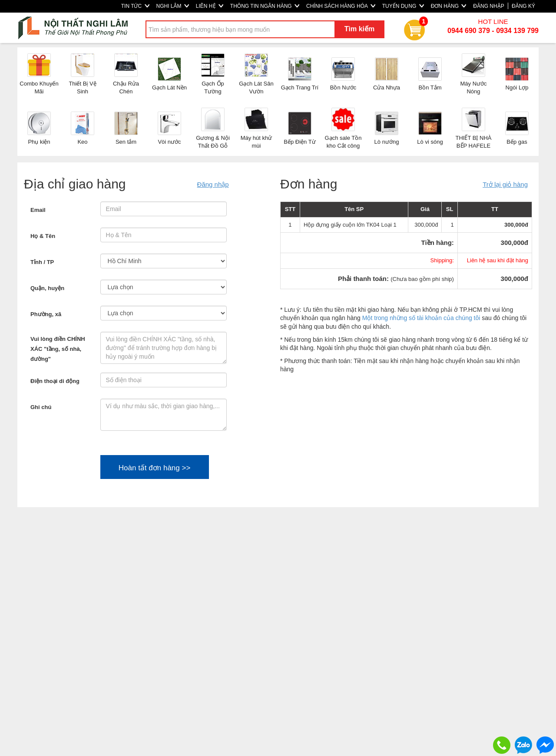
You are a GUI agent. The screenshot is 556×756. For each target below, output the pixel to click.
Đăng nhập (213, 184)
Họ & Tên (43, 236)
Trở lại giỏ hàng (505, 184)
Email (38, 210)
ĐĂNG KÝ (523, 6)
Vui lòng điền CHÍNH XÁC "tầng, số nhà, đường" (58, 349)
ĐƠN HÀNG (449, 6)
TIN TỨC (135, 6)
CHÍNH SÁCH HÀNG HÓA (341, 6)
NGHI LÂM (173, 6)
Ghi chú (41, 407)
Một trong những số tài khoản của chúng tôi (421, 318)
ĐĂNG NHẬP (488, 6)
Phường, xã (46, 314)
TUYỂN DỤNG (403, 6)
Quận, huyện (47, 288)
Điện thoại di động (55, 381)
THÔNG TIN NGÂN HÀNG (265, 6)
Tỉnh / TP (42, 262)
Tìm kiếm (359, 29)
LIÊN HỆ (210, 6)
